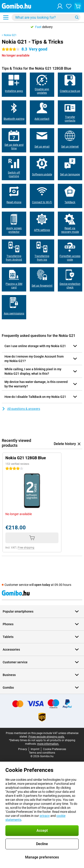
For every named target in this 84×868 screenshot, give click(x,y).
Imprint (35, 749)
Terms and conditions (42, 753)
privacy (45, 816)
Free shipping (26, 548)
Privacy (23, 749)
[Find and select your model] (46, 17)
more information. (48, 744)
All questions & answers (21, 409)
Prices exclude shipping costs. (47, 737)
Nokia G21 (10, 35)
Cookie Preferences (55, 749)
